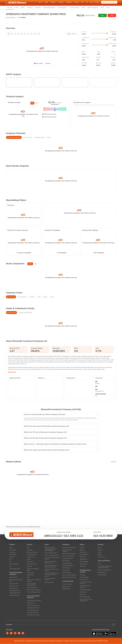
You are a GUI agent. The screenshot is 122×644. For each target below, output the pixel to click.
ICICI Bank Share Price (33, 612)
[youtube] (23, 633)
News (108, 8)
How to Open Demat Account (50, 579)
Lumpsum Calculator (68, 558)
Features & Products (32, 587)
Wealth (29, 559)
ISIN (96, 389)
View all (113, 462)
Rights (45, 297)
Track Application (102, 575)
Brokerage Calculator (68, 565)
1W (12, 34)
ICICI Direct (83, 594)
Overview (10, 8)
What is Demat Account (51, 553)
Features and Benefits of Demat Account (51, 562)
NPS (10, 562)
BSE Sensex (83, 557)
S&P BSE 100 (83, 559)
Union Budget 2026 (14, 569)
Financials (38, 8)
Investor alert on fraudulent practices (34, 580)
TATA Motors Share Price (33, 615)
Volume (48, 63)
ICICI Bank (83, 575)
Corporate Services (32, 564)
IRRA (28, 577)
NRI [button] (82, 2)
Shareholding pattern (49, 8)
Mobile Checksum (102, 572)
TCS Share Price (31, 603)
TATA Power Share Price (33, 605)
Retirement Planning (32, 552)
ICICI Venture (83, 592)
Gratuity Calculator (67, 563)
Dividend (32, 297)
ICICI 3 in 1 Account (67, 584)
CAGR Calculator (67, 573)
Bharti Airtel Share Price (33, 608)
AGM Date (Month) (101, 394)
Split (39, 297)
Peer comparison (62, 8)
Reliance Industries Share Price (16, 580)
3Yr (28, 34)
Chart (17, 8)
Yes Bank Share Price (15, 591)
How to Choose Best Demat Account (52, 558)
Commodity (12, 552)
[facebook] (7, 633)
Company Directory (14, 595)
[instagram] (11, 633)
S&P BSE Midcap (84, 562)
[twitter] (15, 633)
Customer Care (31, 557)
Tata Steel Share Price (15, 593)
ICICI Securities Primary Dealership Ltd (86, 600)
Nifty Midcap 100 (84, 554)
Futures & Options (14, 564)
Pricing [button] (77, 2)
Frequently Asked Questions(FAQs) (31, 584)
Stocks (11, 547)
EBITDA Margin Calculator (69, 554)
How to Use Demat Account (52, 555)
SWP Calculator (66, 568)
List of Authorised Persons (104, 570)
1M (16, 34)
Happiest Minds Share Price (34, 601)
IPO (10, 566)
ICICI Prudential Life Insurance (85, 587)
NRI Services (30, 562)
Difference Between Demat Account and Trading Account (52, 575)
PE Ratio (74, 34)
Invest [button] (40, 2)
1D (9, 34)
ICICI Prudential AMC (85, 590)
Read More (12, 372)
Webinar (100, 550)
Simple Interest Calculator (69, 547)
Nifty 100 (82, 550)
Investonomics (101, 557)
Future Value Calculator (68, 556)
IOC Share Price (13, 588)
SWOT (23, 8)
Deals (83, 8)
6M (22, 34)
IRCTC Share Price (14, 583)
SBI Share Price (13, 577)
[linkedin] (19, 633)
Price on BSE (39, 63)
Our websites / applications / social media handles (105, 567)
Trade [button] (46, 2)
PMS (28, 547)
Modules (100, 554)
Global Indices (83, 564)
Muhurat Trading (49, 582)
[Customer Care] (91, 2)
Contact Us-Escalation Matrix (33, 569)
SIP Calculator (66, 570)
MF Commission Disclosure (34, 590)
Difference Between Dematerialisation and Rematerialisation (50, 549)
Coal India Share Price (33, 610)
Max (39, 34)
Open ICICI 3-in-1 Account (109, 2)
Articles (100, 547)
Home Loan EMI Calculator (69, 575)
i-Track (99, 564)
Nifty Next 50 (83, 552)
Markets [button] (53, 2)
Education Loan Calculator (69, 577)
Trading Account (67, 589)
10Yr (35, 34)
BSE (96, 382)
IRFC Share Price (14, 586)
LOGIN (97, 2)
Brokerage (30, 550)
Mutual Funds (13, 550)
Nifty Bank (83, 566)
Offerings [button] (69, 2)
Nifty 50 (82, 547)
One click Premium (32, 554)
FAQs (102, 8)
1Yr (25, 34)
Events (52, 297)
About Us (29, 566)
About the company (93, 8)
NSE (96, 386)
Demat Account (66, 586)
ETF (10, 559)
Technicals (30, 8)
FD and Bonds (13, 554)
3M (19, 34)
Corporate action (74, 8)
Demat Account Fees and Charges (51, 570)
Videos (99, 552)
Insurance (12, 557)
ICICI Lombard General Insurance (86, 583)
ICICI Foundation (84, 577)
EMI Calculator (66, 561)
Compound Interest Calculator (67, 551)
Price (69, 34)
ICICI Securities (84, 580)
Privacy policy (30, 573)
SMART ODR (30, 575)
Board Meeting (22, 297)
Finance (13, 17)
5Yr (31, 34)
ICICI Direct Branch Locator (34, 592)
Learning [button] (61, 2)
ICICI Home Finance (85, 597)
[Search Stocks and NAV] (87, 2)
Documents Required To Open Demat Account (51, 566)
